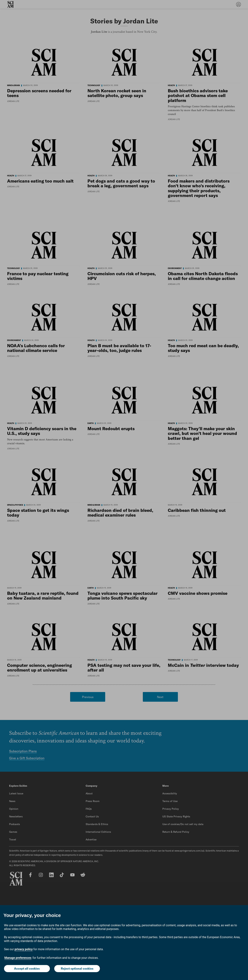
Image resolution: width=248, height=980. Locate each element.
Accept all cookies (27, 968)
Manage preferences (18, 958)
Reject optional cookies (77, 968)
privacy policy (24, 949)
